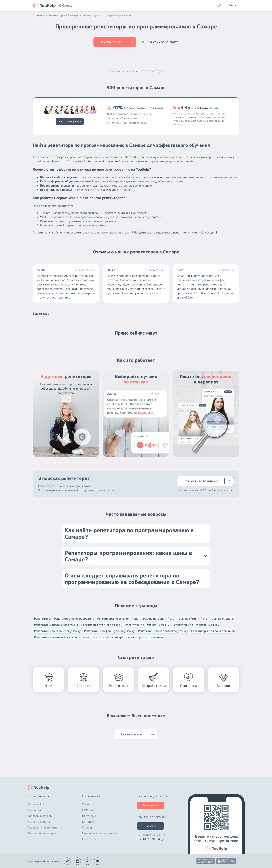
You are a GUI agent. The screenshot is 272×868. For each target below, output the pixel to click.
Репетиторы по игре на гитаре (102, 637)
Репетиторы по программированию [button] (107, 15)
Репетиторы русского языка (101, 625)
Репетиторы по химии (183, 619)
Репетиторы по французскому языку (109, 631)
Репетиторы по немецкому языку (146, 625)
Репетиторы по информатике (74, 619)
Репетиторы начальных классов (56, 637)
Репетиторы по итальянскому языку (163, 631)
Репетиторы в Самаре (65, 15)
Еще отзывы (41, 314)
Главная (40, 15)
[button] (67, 5)
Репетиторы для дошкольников (213, 631)
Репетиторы (42, 619)
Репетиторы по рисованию (145, 637)
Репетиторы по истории (148, 619)
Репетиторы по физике (113, 619)
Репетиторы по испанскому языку (57, 631)
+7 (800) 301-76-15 (151, 835)
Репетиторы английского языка (56, 625)
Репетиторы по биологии (218, 619)
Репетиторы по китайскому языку (196, 625)
